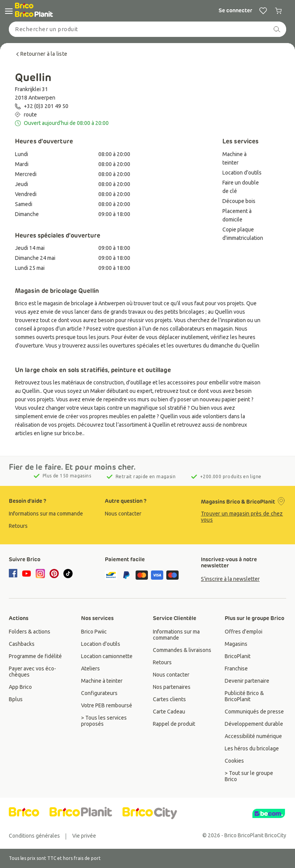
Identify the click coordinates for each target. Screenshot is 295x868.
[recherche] (277, 29)
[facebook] (14, 574)
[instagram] (40, 574)
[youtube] (27, 574)
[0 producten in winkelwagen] (278, 11)
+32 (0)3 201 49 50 (46, 106)
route (30, 115)
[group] (51, 514)
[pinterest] (54, 574)
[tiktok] (68, 574)
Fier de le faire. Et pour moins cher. (72, 467)
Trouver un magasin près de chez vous (242, 517)
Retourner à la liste (41, 54)
